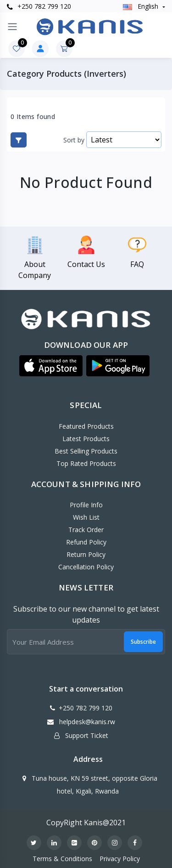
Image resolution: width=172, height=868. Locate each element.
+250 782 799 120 (39, 6)
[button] (51, 366)
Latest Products (86, 439)
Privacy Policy (120, 859)
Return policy (86, 554)
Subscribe (143, 642)
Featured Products (86, 426)
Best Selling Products (86, 451)
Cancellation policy (86, 567)
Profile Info (86, 505)
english (141, 6)
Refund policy (86, 542)
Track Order (86, 530)
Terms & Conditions (62, 859)
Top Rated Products (86, 463)
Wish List (86, 517)
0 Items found (33, 117)
